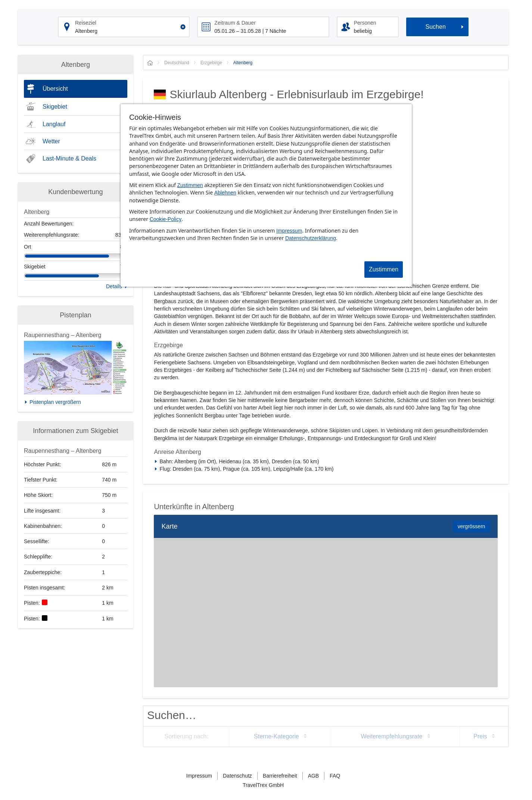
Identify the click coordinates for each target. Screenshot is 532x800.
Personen (365, 23)
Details (114, 286)
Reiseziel (86, 23)
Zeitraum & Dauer (235, 23)
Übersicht (55, 89)
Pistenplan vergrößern (55, 402)
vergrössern (472, 526)
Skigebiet (55, 107)
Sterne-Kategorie (276, 736)
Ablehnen (225, 193)
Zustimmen (190, 185)
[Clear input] (183, 27)
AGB (314, 776)
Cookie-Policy (166, 219)
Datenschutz (237, 776)
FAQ (335, 776)
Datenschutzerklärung (311, 238)
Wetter (51, 141)
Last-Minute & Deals (69, 158)
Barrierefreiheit (280, 776)
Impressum (289, 231)
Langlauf (54, 124)
